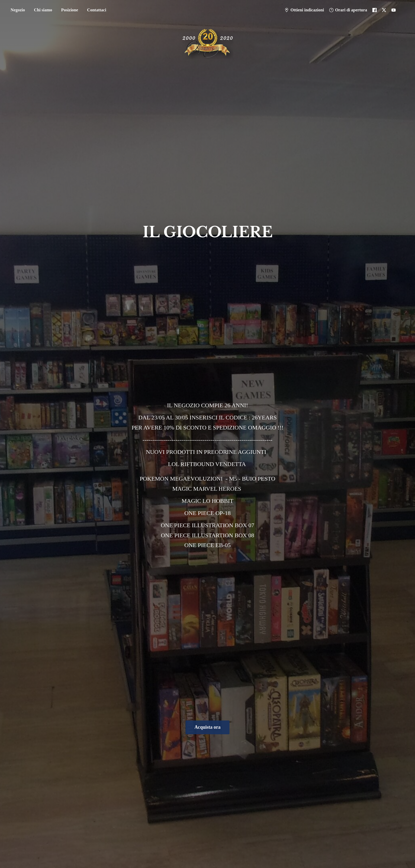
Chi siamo (43, 10)
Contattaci (97, 10)
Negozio (18, 10)
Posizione (70, 10)
